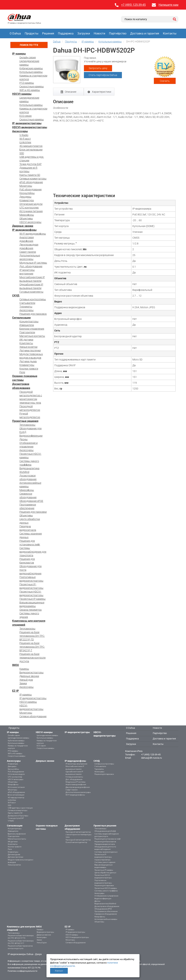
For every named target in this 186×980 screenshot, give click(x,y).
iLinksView (25, 142)
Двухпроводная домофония (78, 787)
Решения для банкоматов (105, 842)
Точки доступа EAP (31, 164)
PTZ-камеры (27, 83)
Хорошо (59, 971)
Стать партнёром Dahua (103, 75)
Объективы (26, 218)
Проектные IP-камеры (33, 599)
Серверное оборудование (106, 914)
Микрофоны (27, 215)
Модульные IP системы (33, 263)
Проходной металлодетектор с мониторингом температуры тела (79, 835)
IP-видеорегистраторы (27, 123)
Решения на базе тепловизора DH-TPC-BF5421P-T (32, 647)
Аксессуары (20, 131)
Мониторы (26, 186)
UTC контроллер (29, 208)
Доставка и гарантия (145, 33)
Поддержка (66, 33)
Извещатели (27, 325)
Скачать (165, 81)
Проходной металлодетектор (78, 840)
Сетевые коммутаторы (33, 179)
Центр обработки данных (105, 873)
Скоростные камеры (32, 86)
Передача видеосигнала (105, 844)
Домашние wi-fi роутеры (18, 816)
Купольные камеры (31, 72)
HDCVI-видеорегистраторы (30, 127)
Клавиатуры (27, 365)
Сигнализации (21, 318)
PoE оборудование (31, 189)
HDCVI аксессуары (30, 222)
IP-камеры (19, 54)
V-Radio (24, 135)
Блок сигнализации (31, 150)
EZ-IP (16, 691)
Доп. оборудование (31, 266)
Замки (23, 683)
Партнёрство (118, 33)
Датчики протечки (30, 350)
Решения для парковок (33, 314)
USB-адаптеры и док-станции (20, 808)
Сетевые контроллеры (33, 299)
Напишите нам (168, 5)
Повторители (27, 332)
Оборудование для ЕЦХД (105, 831)
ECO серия (26, 116)
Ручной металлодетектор (76, 842)
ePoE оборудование (31, 182)
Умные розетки (28, 347)
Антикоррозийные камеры (106, 919)
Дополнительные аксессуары (78, 792)
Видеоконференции (31, 436)
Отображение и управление (106, 896)
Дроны (24, 439)
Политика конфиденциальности (22, 971)
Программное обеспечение (106, 911)
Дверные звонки (23, 226)
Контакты (170, 33)
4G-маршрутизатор (31, 146)
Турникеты (26, 307)
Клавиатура (27, 200)
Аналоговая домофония (76, 784)
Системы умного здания (105, 862)
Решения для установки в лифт (108, 839)
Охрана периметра (31, 610)
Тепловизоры (27, 425)
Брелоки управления (32, 329)
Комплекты (26, 343)
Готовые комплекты (31, 292)
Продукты (32, 33)
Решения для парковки (33, 512)
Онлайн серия (28, 57)
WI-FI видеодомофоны (33, 234)
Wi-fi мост (25, 139)
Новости (99, 33)
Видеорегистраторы (32, 672)
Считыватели (27, 303)
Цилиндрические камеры (19, 738)
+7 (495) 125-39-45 (133, 5)
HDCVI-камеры (22, 94)
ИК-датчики (26, 340)
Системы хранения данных (106, 852)
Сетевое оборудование (33, 716)
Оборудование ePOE (31, 501)
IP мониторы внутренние (76, 764)
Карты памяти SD (30, 175)
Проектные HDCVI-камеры (106, 888)
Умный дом (26, 680)
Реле (22, 372)
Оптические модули (31, 204)
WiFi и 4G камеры (30, 90)
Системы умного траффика (106, 891)
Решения (48, 33)
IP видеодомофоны (24, 230)
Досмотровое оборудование (107, 906)
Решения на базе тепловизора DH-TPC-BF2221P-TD (32, 636)
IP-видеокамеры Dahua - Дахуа (25, 954)
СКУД (16, 296)
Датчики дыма (28, 361)
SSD (22, 153)
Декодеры (25, 197)
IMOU (16, 665)
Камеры (24, 669)
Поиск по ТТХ (29, 45)
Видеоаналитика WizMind (105, 904)
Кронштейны (27, 193)
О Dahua (15, 33)
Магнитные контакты (32, 336)
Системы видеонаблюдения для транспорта (33, 552)
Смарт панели (28, 252)
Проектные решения (25, 421)
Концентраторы (29, 321)
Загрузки (84, 33)
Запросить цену (98, 68)
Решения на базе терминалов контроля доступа (33, 658)
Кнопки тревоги (29, 369)
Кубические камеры (31, 68)
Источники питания (31, 211)
